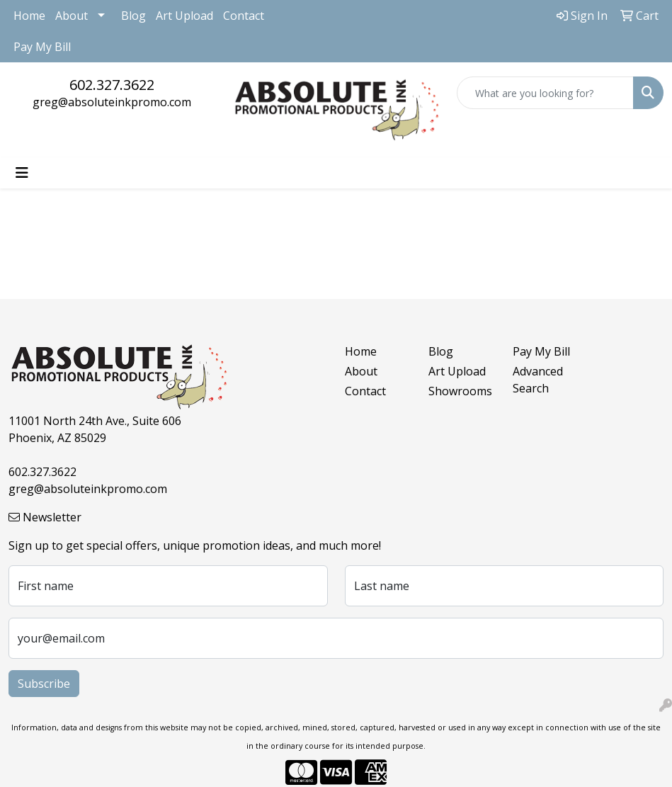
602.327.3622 (112, 85)
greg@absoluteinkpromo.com (112, 102)
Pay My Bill (42, 47)
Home (29, 16)
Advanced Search (538, 380)
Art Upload (184, 16)
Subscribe (44, 684)
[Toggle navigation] (22, 173)
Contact (244, 16)
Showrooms (460, 391)
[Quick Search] (545, 93)
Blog (133, 16)
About (72, 16)
